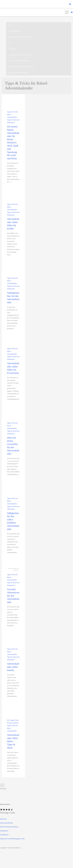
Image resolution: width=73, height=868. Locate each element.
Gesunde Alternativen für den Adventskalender (13, 596)
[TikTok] (12, 810)
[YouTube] (7, 810)
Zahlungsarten (4, 831)
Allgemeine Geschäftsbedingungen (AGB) (12, 839)
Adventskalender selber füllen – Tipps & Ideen (13, 741)
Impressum (3, 819)
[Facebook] (1, 810)
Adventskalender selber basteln (13, 667)
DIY (8, 720)
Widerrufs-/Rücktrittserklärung (9, 827)
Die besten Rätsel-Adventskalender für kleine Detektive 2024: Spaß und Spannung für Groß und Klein (13, 143)
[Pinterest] (9, 810)
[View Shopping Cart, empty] (70, 4)
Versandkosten (4, 835)
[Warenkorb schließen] (2, 785)
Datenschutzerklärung (6, 823)
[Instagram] (4, 810)
